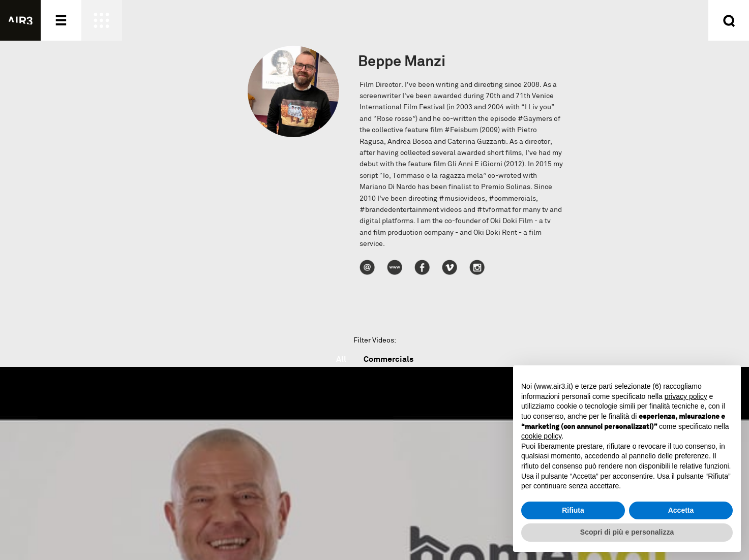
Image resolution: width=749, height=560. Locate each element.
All (341, 359)
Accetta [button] (681, 510)
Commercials (388, 359)
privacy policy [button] (686, 396)
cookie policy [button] (541, 436)
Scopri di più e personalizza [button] (627, 532)
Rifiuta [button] (573, 510)
